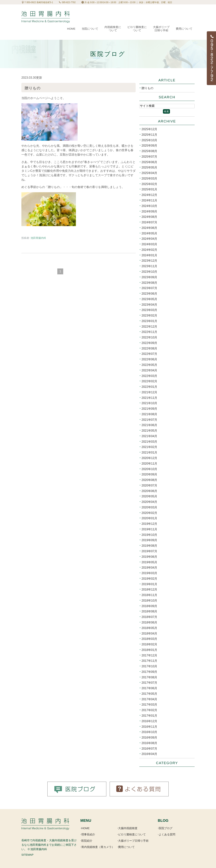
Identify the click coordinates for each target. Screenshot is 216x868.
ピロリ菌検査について (137, 29)
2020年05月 (149, 496)
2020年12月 (149, 458)
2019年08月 (149, 546)
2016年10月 (149, 732)
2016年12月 (149, 721)
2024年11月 (149, 200)
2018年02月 (149, 644)
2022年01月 (149, 387)
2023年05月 (149, 299)
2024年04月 (149, 239)
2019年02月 (149, 579)
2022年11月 (149, 332)
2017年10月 (149, 666)
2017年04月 (149, 699)
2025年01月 (149, 189)
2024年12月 (149, 195)
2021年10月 (149, 403)
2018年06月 (149, 622)
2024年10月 (149, 206)
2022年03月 (149, 376)
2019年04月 (149, 568)
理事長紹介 (88, 834)
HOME (85, 828)
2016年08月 (149, 743)
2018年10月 (149, 601)
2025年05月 (149, 167)
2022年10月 (149, 337)
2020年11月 (149, 464)
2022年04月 (149, 370)
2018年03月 (149, 639)
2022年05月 (149, 365)
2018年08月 (149, 611)
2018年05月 (149, 628)
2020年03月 (149, 507)
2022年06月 (149, 359)
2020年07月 (149, 485)
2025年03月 (149, 179)
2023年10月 (149, 272)
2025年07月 (149, 157)
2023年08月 (149, 283)
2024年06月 (149, 228)
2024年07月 (149, 222)
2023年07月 (149, 288)
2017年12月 (149, 655)
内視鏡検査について (113, 29)
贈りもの (33, 88)
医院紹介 (87, 841)
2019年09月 (149, 540)
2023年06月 (149, 294)
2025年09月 (149, 146)
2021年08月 (149, 414)
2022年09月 (149, 343)
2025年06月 (149, 162)
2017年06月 (149, 688)
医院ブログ (166, 828)
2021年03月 (149, 441)
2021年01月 (149, 453)
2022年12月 (149, 326)
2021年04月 (149, 436)
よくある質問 (167, 834)
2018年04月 (149, 633)
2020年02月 (149, 513)
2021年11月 (149, 398)
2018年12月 (149, 589)
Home (71, 29)
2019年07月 (149, 551)
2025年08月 (149, 151)
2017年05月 (149, 694)
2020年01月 (149, 518)
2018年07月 (149, 617)
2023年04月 (149, 304)
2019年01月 (149, 584)
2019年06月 (149, 557)
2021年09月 (149, 409)
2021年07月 (149, 420)
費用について (184, 29)
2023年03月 (149, 310)
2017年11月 (149, 661)
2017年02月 (149, 710)
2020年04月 (149, 502)
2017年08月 (149, 677)
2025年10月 (149, 140)
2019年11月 (149, 529)
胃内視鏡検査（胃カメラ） (98, 847)
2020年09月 (149, 474)
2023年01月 (149, 321)
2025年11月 (149, 135)
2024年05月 (149, 233)
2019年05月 (149, 562)
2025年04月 (149, 173)
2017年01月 (149, 716)
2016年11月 (149, 726)
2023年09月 (149, 277)
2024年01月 (149, 255)
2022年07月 (149, 354)
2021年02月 (149, 447)
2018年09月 (149, 606)
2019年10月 (149, 535)
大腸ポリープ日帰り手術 (161, 29)
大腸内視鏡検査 (128, 828)
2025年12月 (149, 129)
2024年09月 (149, 211)
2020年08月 (149, 480)
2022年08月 (149, 348)
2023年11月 (149, 266)
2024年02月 (149, 250)
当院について (90, 29)
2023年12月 (149, 261)
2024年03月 (149, 244)
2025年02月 (149, 184)
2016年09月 (149, 738)
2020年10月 (149, 469)
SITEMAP (27, 855)
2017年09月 (149, 672)
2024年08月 (149, 217)
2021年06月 (149, 425)
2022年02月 (149, 381)
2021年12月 (149, 392)
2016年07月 (149, 748)
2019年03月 (149, 573)
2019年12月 (149, 524)
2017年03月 (149, 705)
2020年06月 (149, 491)
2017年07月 (149, 683)
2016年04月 (149, 754)
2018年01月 (149, 650)
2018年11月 (149, 595)
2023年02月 (149, 316)
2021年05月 (149, 431)
